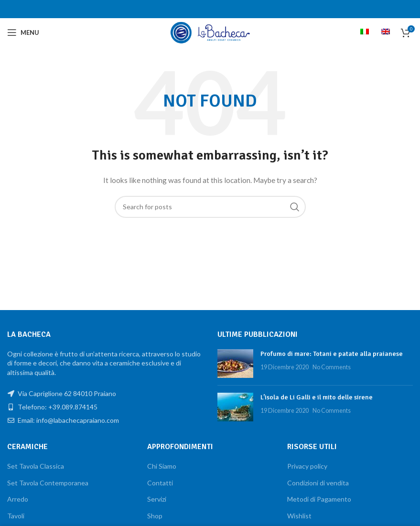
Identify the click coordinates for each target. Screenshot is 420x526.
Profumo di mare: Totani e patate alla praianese (332, 354)
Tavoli (16, 516)
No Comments (332, 367)
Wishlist (299, 516)
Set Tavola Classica (36, 466)
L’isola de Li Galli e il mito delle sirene (317, 397)
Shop (155, 516)
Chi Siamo (162, 466)
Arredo (18, 499)
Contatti (160, 483)
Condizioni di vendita (318, 483)
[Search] (210, 207)
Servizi (157, 499)
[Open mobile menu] (23, 32)
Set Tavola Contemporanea (48, 483)
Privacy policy (307, 466)
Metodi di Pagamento (319, 499)
